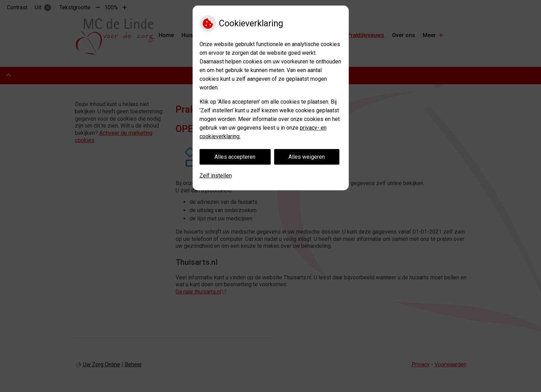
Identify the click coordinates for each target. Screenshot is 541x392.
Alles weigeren (307, 157)
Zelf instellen (216, 176)
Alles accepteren (235, 157)
